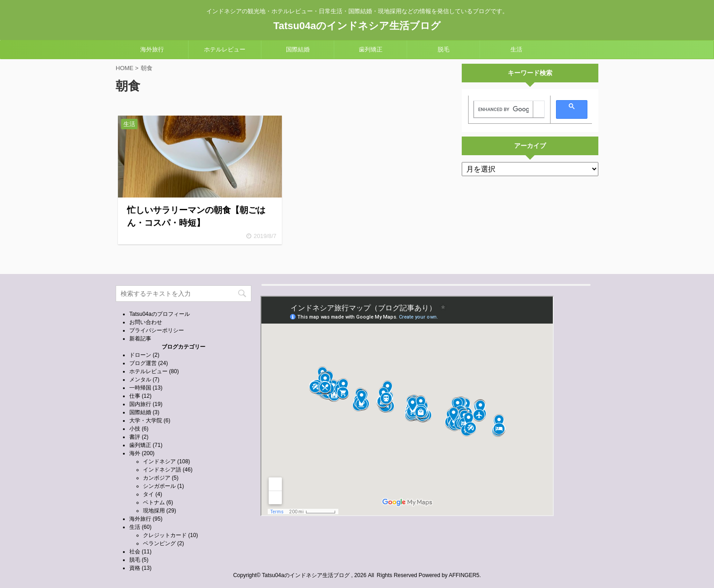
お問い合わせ (146, 322)
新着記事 (140, 339)
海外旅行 (152, 49)
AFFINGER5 (464, 575)
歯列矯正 (371, 49)
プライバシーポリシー (157, 330)
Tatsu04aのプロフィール (160, 314)
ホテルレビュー (225, 49)
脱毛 (444, 49)
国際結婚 (298, 49)
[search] (503, 110)
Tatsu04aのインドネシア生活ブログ (357, 26)
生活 (516, 49)
